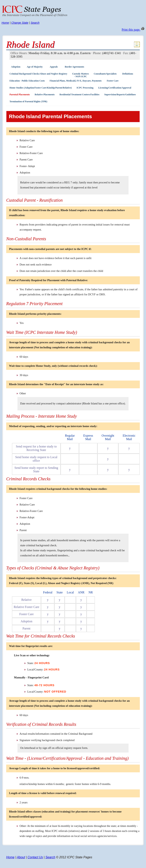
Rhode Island (30, 44)
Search (35, 23)
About (21, 857)
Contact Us (35, 857)
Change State (20, 23)
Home (5, 23)
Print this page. (131, 30)
